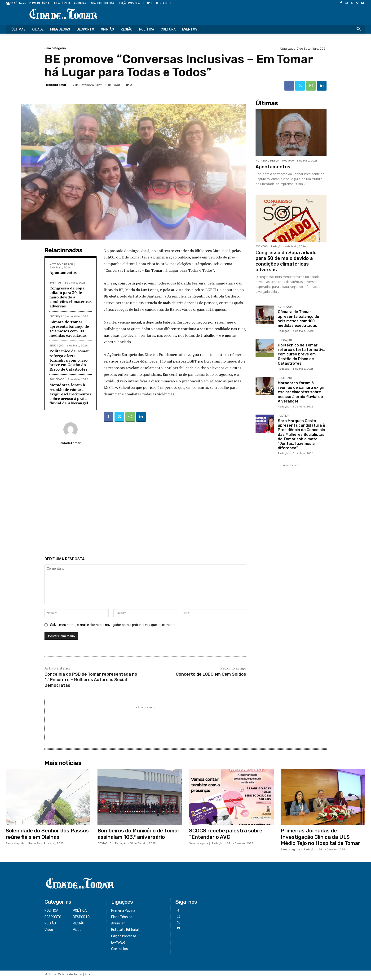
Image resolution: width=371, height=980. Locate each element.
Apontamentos (63, 272)
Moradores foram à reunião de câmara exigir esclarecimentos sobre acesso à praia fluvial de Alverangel (70, 394)
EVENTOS (55, 283)
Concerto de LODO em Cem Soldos (211, 677)
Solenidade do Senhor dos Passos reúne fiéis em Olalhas (47, 836)
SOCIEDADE (57, 379)
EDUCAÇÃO (57, 346)
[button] (359, 29)
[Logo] (63, 14)
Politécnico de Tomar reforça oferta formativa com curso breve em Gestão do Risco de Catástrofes (69, 360)
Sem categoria (55, 48)
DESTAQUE (104, 846)
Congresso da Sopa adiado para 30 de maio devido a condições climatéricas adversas (71, 297)
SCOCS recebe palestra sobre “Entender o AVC (226, 836)
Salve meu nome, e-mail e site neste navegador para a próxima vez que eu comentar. (114, 627)
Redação (288, 161)
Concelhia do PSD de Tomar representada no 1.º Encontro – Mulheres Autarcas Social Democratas (91, 682)
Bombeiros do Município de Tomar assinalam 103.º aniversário (139, 836)
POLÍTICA (284, 416)
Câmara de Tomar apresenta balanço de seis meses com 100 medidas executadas (69, 329)
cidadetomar (56, 85)
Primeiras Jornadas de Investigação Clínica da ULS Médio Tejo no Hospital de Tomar (320, 839)
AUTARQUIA (57, 317)
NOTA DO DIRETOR (61, 265)
